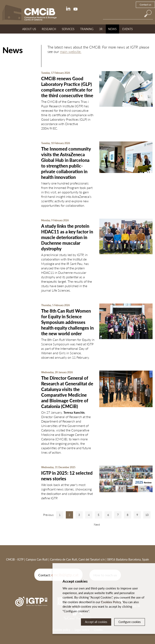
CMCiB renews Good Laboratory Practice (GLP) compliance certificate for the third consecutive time (67, 87)
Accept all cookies (96, 622)
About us (29, 29)
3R (101, 29)
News (112, 29)
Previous (48, 515)
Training (87, 29)
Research (49, 29)
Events (128, 29)
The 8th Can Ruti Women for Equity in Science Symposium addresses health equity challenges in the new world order (67, 322)
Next (97, 524)
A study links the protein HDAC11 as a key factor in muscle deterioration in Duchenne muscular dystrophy (67, 237)
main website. (71, 52)
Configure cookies (130, 622)
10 (147, 515)
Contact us (145, 5)
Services (68, 29)
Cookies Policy (111, 602)
